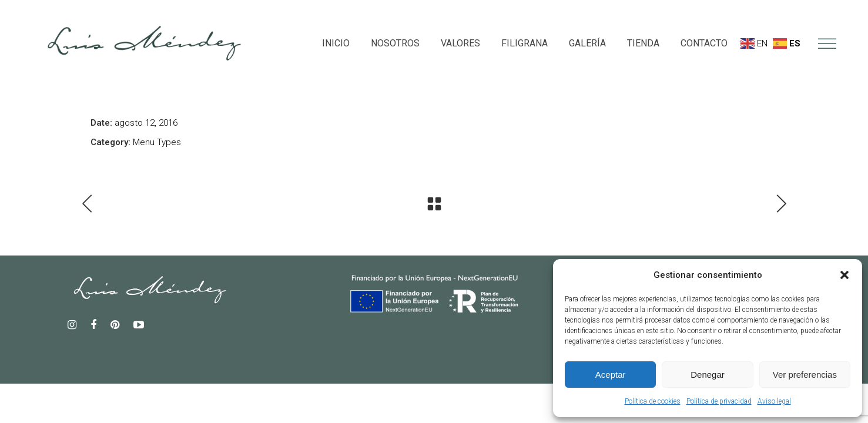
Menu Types (157, 142)
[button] (844, 275)
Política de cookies (653, 401)
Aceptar (611, 375)
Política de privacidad (719, 401)
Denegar (708, 375)
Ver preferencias (805, 375)
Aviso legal (774, 401)
